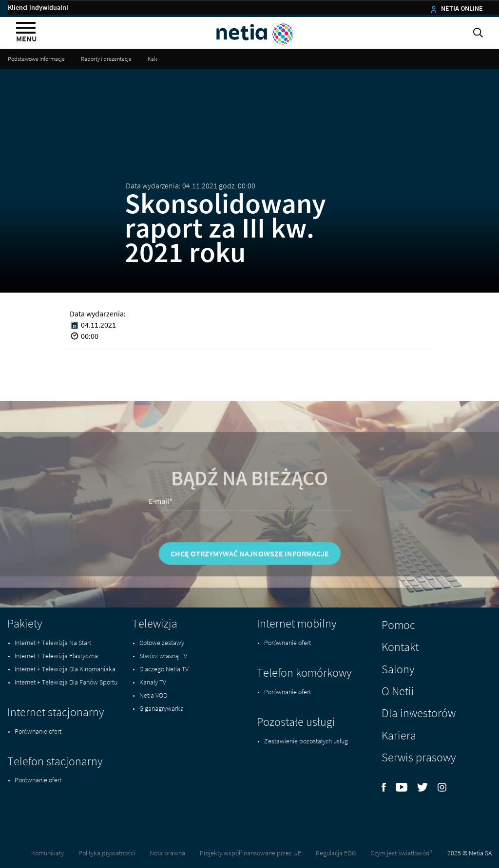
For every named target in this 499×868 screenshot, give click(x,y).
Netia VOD (153, 695)
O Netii (398, 691)
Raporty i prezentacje (106, 59)
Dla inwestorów (419, 713)
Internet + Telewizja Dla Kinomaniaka (65, 669)
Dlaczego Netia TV (164, 669)
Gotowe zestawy (162, 643)
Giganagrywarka (162, 708)
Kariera (399, 735)
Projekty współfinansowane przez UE (250, 853)
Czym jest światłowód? (402, 853)
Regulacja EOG (336, 853)
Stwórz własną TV (163, 656)
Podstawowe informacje (36, 59)
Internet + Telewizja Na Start (53, 643)
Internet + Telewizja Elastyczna (56, 656)
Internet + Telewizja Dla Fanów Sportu (66, 682)
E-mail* (161, 517)
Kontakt (400, 647)
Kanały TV (153, 682)
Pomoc (398, 625)
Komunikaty (48, 853)
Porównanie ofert (38, 731)
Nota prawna (167, 853)
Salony (398, 669)
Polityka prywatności (107, 853)
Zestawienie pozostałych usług (306, 741)
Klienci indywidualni (38, 7)
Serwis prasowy (419, 757)
